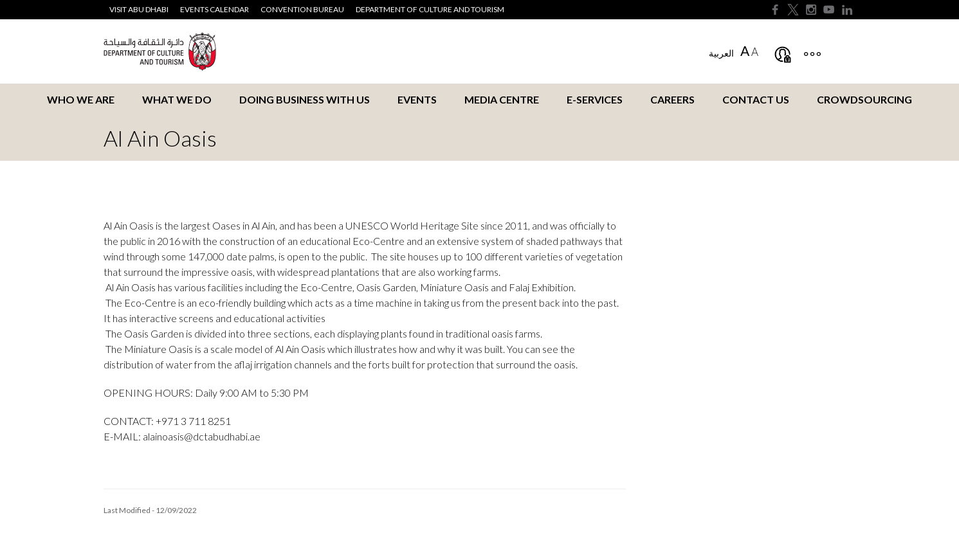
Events (417, 99)
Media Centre (502, 99)
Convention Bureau (302, 9)
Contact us (756, 99)
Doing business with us (305, 99)
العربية (721, 53)
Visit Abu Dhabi (139, 9)
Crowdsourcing (864, 99)
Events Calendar (215, 9)
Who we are (81, 99)
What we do (177, 99)
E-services (595, 99)
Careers (672, 99)
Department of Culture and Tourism (430, 9)
